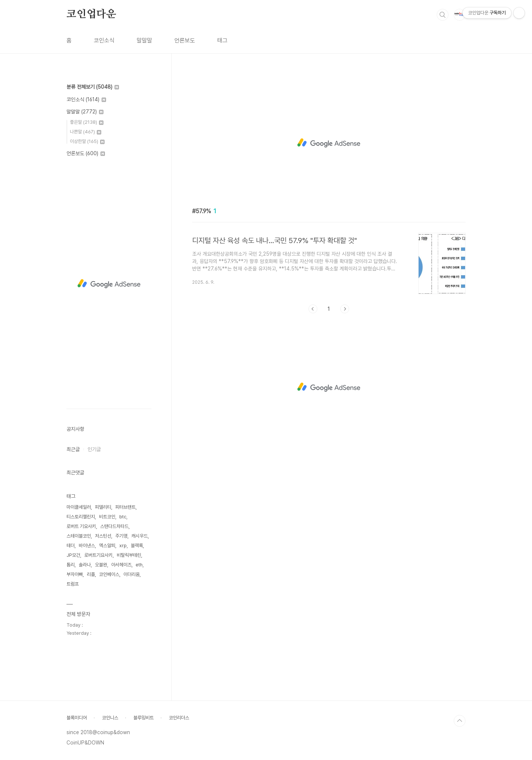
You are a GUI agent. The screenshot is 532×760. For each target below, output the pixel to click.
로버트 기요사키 (81, 526)
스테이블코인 (79, 536)
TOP (460, 721)
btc (123, 517)
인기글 (94, 449)
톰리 (71, 565)
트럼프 (73, 584)
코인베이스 (109, 574)
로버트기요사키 (98, 555)
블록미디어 (77, 718)
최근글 (73, 449)
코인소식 (104, 40)
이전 (313, 309)
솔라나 (85, 565)
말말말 (144, 40)
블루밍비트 (144, 718)
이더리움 (132, 574)
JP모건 (73, 555)
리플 (91, 574)
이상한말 (87, 141)
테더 (71, 546)
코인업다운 (91, 14)
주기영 (121, 536)
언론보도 (185, 40)
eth (139, 565)
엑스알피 (107, 546)
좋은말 (87, 122)
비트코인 (107, 517)
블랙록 (137, 546)
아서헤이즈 (121, 565)
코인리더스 (179, 718)
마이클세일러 (79, 507)
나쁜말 (86, 132)
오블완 (101, 565)
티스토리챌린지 (81, 517)
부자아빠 (75, 574)
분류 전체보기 (93, 87)
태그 (222, 40)
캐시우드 (140, 536)
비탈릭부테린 (129, 555)
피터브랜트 (125, 507)
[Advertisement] (329, 143)
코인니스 (110, 718)
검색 (443, 15)
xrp (123, 546)
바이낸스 (87, 546)
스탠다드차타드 (114, 526)
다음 (345, 309)
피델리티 (103, 507)
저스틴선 (103, 536)
